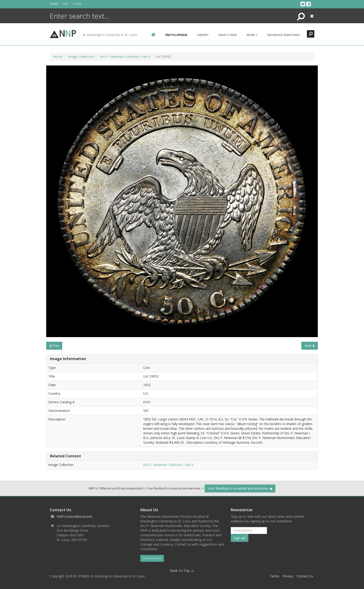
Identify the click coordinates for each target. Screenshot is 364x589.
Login (77, 4)
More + (252, 35)
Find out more (152, 558)
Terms (274, 576)
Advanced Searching (283, 35)
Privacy (288, 576)
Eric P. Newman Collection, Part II (125, 57)
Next (310, 346)
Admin (54, 4)
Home (58, 57)
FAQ (66, 4)
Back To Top (182, 571)
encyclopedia (176, 35)
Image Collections (81, 57)
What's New (228, 35)
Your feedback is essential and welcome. (240, 488)
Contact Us (305, 576)
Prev (54, 346)
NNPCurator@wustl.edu (75, 516)
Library (203, 35)
